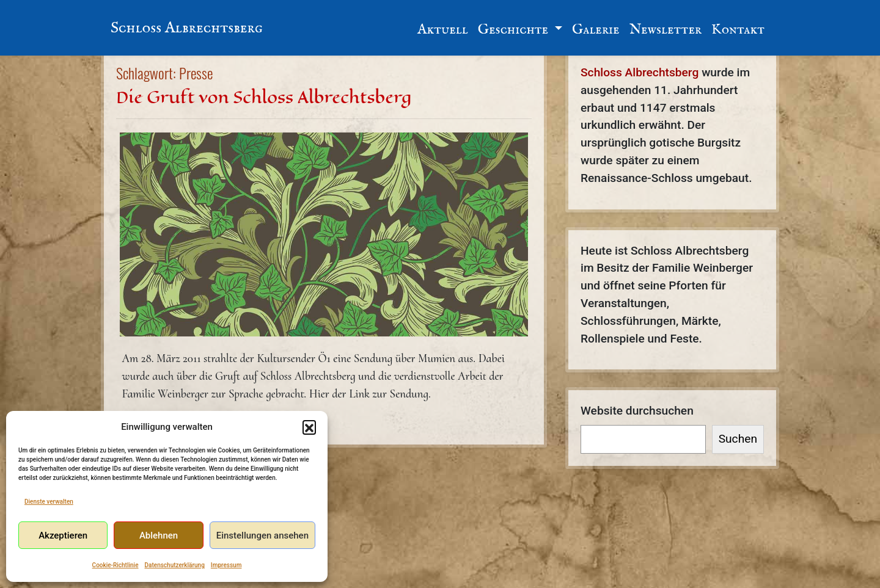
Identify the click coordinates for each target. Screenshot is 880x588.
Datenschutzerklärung (175, 565)
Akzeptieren (63, 535)
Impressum (226, 565)
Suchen (738, 439)
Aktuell (443, 30)
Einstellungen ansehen (262, 535)
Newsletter (665, 30)
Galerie (596, 30)
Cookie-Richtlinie (116, 565)
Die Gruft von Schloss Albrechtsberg (264, 97)
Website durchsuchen (637, 411)
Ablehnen (159, 535)
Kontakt (738, 30)
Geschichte (515, 30)
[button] (309, 427)
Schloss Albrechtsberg (187, 28)
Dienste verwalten (49, 502)
